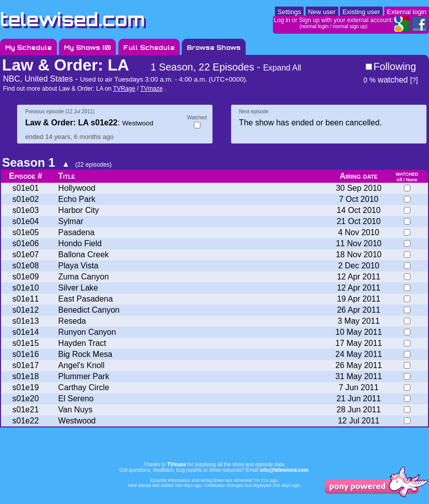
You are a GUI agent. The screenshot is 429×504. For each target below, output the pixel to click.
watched (386, 80)
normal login (315, 26)
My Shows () (87, 48)
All (399, 180)
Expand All (282, 68)
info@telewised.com (284, 470)
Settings (289, 12)
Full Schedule (149, 48)
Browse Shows (214, 48)
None (412, 180)
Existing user (361, 12)
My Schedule (28, 48)
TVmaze (151, 89)
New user (322, 12)
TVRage (124, 89)
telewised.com (73, 19)
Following (395, 66)
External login (407, 12)
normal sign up (349, 26)
